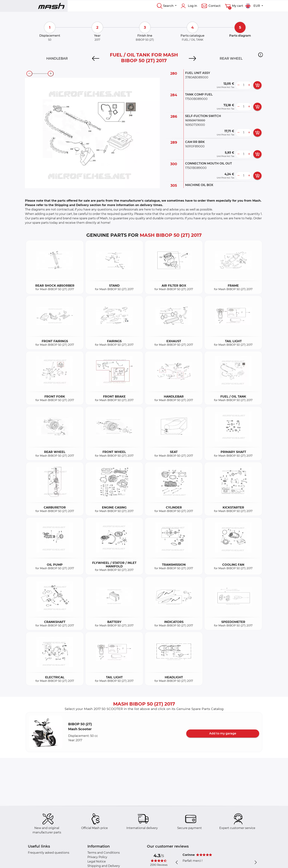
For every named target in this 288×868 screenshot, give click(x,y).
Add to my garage (223, 733)
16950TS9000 (195, 125)
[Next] (192, 59)
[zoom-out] (29, 74)
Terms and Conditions (104, 853)
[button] (261, 55)
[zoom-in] (51, 74)
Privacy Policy (97, 857)
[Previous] (96, 59)
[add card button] (257, 85)
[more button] (249, 85)
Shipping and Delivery (104, 866)
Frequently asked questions (49, 853)
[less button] (238, 85)
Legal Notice (97, 861)
